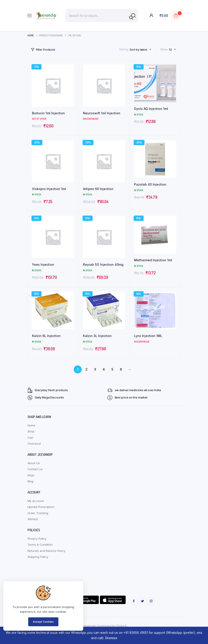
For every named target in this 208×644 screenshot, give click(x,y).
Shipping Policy (38, 557)
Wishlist (33, 519)
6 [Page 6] (121, 369)
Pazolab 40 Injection (150, 184)
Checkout (34, 444)
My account (36, 501)
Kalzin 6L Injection (46, 336)
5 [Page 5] (112, 369)
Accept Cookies (43, 622)
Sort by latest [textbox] (138, 50)
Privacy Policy (37, 539)
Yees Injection (43, 265)
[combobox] (141, 50)
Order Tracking (38, 513)
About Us (34, 463)
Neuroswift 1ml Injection (102, 113)
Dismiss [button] (111, 638)
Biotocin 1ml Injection (48, 113)
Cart (31, 438)
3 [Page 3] (95, 369)
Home (31, 35)
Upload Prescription (41, 507)
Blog (31, 481)
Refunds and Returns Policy (46, 551)
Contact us (35, 469)
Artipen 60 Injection (98, 189)
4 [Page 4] (104, 369)
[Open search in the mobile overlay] (102, 16)
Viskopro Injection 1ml (49, 189)
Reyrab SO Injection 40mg (103, 265)
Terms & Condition (40, 545)
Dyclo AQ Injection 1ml (151, 109)
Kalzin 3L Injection (97, 336)
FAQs (31, 475)
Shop (31, 431)
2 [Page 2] (86, 369)
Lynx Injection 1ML (148, 336)
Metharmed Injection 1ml (153, 260)
